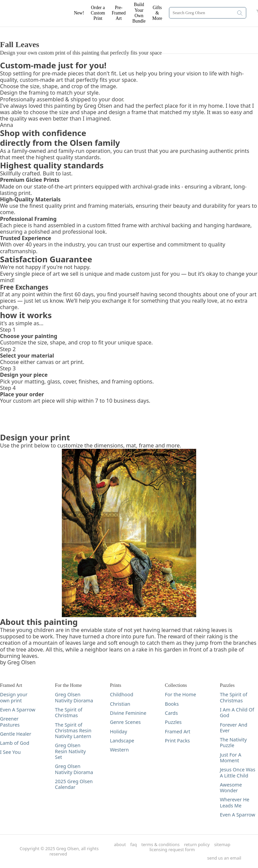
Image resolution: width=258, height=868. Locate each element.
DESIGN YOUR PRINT (27, 30)
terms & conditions (161, 845)
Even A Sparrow (18, 710)
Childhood (121, 694)
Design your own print (14, 697)
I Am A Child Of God (237, 713)
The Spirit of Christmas (69, 713)
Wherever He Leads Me (234, 803)
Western (119, 750)
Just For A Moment (230, 758)
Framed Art (178, 731)
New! (79, 13)
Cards (171, 713)
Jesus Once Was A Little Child (237, 773)
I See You (10, 752)
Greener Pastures (10, 722)
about (120, 845)
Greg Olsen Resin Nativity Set (71, 751)
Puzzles (173, 722)
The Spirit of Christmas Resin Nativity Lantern (73, 731)
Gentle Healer (16, 734)
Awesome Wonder (231, 788)
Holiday (118, 731)
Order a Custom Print (98, 13)
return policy (197, 845)
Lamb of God (15, 743)
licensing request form (172, 850)
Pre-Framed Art (119, 13)
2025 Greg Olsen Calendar (74, 784)
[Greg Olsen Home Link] (40, 13)
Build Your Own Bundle (139, 13)
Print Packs (177, 741)
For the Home (181, 694)
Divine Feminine (128, 713)
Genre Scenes (125, 722)
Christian (120, 704)
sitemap (222, 845)
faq (134, 845)
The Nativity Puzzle (233, 743)
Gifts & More (157, 13)
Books (172, 704)
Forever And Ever (233, 728)
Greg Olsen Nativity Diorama (74, 697)
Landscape (122, 741)
